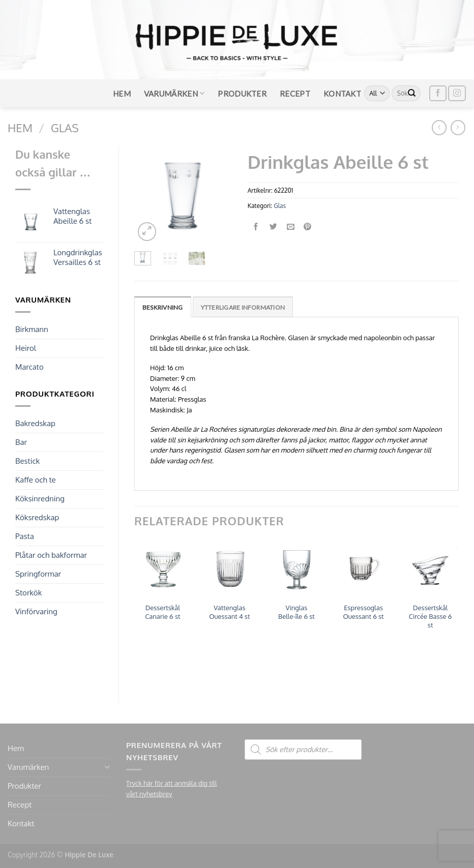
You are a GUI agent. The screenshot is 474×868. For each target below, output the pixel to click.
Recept (295, 94)
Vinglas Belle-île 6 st (297, 612)
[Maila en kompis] (291, 227)
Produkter (242, 94)
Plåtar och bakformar (51, 555)
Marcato (29, 367)
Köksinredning (40, 499)
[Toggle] (107, 767)
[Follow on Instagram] (457, 93)
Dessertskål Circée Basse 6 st (431, 616)
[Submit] (412, 94)
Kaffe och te (36, 480)
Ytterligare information (243, 307)
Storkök (28, 593)
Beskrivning (163, 307)
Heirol (26, 348)
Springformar (38, 574)
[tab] (163, 307)
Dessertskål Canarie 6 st (162, 612)
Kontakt (342, 94)
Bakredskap (35, 423)
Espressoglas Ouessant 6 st (363, 612)
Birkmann (32, 329)
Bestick (27, 461)
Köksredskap (37, 517)
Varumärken (174, 93)
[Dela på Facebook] (256, 227)
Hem (122, 94)
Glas (65, 128)
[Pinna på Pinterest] (308, 227)
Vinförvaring (36, 611)
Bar (21, 442)
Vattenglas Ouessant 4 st (229, 612)
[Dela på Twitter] (273, 227)
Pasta (25, 536)
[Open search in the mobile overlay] (303, 750)
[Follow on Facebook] (438, 93)
